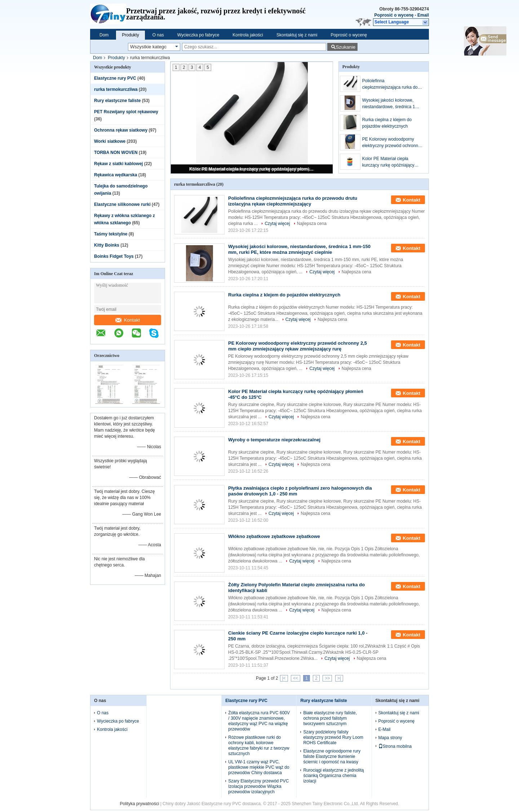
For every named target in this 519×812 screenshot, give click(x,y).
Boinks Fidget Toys (114, 256)
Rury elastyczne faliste (117, 101)
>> (327, 678)
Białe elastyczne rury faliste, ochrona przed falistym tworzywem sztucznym (330, 718)
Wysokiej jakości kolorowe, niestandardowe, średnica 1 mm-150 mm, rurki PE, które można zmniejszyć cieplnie (389, 104)
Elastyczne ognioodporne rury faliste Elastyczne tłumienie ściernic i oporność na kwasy (332, 756)
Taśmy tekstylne (111, 234)
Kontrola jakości (248, 35)
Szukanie (345, 47)
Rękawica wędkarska (116, 175)
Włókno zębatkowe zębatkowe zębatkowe (274, 536)
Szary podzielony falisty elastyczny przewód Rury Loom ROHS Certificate (333, 737)
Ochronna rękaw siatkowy (121, 130)
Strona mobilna (395, 746)
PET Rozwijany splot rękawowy (126, 112)
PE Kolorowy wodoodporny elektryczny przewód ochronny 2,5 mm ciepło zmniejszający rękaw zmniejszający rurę (391, 143)
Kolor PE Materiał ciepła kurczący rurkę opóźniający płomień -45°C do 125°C (252, 169)
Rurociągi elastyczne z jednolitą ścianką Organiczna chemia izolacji (333, 776)
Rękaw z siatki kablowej (118, 164)
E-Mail (385, 729)
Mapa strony (390, 738)
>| (339, 678)
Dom (104, 35)
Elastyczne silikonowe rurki (122, 204)
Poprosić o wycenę (394, 15)
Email (423, 15)
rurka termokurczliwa (116, 89)
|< (284, 678)
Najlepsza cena (312, 224)
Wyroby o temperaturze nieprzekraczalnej (274, 440)
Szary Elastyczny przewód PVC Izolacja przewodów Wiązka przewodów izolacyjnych (258, 786)
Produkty (130, 35)
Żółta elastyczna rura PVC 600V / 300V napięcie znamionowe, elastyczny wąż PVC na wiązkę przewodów (259, 721)
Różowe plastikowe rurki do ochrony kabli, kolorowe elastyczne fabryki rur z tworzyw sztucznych (259, 745)
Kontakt (128, 320)
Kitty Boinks (107, 245)
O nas (158, 35)
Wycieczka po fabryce (198, 35)
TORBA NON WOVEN (116, 153)
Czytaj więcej (277, 224)
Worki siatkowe (110, 141)
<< (296, 678)
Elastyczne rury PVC (115, 78)
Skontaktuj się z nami (297, 35)
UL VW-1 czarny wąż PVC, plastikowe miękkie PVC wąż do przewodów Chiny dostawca (259, 767)
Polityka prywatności (140, 804)
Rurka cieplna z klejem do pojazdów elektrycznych (387, 123)
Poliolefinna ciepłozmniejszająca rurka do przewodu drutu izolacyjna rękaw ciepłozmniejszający (390, 84)
